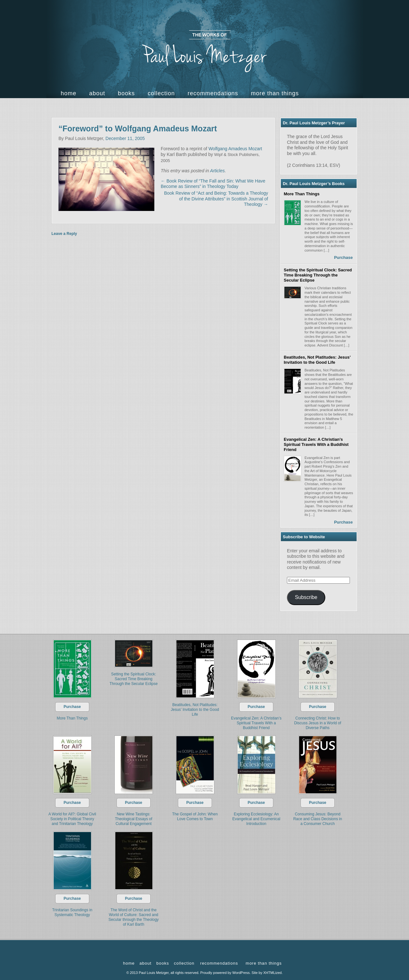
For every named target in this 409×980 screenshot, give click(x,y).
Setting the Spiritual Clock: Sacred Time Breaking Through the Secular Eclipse (318, 275)
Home (69, 93)
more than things (275, 93)
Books (126, 93)
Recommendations (213, 93)
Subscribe (306, 597)
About (97, 93)
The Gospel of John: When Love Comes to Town (195, 817)
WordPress (241, 973)
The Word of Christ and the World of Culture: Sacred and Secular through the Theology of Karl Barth (133, 917)
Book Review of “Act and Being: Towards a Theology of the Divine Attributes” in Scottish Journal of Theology (216, 199)
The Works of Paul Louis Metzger (204, 51)
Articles (217, 171)
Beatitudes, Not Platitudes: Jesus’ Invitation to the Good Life (317, 360)
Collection (161, 93)
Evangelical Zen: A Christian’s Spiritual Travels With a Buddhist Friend (316, 445)
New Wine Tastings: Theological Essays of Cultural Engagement (134, 819)
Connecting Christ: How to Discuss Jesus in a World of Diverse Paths (317, 723)
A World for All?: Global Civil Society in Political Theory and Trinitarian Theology (72, 819)
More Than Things (302, 194)
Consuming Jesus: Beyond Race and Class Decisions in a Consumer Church (318, 819)
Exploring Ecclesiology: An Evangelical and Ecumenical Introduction (256, 819)
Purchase (343, 257)
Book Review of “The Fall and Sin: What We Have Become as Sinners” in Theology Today (213, 184)
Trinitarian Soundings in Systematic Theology (72, 912)
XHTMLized (272, 973)
